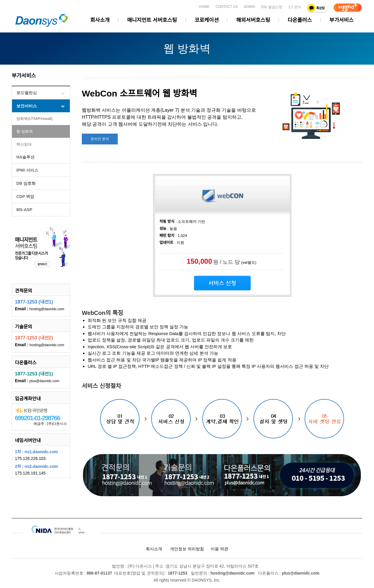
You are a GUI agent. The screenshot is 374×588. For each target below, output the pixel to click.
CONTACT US (227, 7)
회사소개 (100, 20)
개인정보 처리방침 (187, 549)
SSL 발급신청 (272, 7)
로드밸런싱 (27, 93)
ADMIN (249, 7)
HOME (204, 7)
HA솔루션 (25, 157)
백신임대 (24, 144)
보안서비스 (27, 106)
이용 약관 (219, 549)
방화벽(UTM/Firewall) (34, 119)
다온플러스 (300, 20)
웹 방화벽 (25, 131)
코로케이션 (207, 20)
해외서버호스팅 (253, 20)
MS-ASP (24, 210)
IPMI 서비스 (27, 170)
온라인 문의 (100, 139)
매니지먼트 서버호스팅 (152, 20)
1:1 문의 (295, 7)
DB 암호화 (26, 183)
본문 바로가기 (0, 3)
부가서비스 (341, 20)
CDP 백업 (25, 196)
